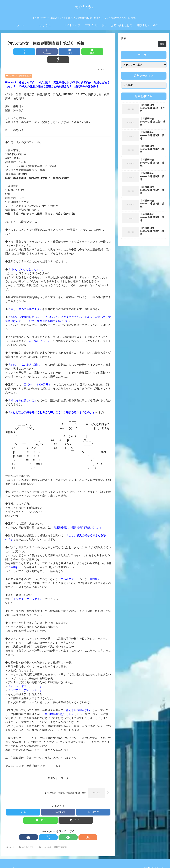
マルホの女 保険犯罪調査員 (19, 68)
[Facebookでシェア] (40, 52)
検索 (124, 38)
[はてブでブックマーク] (58, 52)
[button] (94, 52)
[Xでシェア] (23, 52)
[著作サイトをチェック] (48, 829)
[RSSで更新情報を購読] (68, 829)
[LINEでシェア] (76, 52)
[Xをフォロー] (55, 829)
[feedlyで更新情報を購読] (61, 829)
